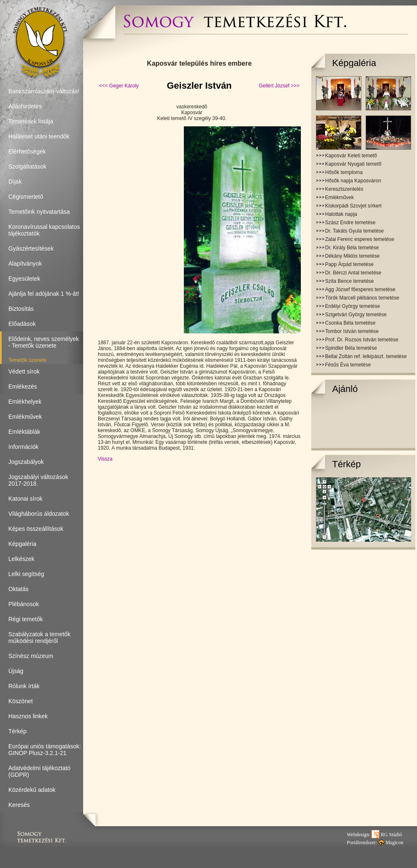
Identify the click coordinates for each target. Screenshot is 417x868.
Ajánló (345, 389)
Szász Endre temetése (350, 223)
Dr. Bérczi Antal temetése (353, 273)
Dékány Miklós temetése (352, 256)
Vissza (105, 459)
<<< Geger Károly (119, 86)
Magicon (391, 842)
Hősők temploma (344, 172)
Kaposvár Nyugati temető (353, 164)
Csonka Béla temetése (350, 323)
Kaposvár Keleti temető (351, 156)
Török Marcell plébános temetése (362, 298)
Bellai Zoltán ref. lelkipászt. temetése (366, 356)
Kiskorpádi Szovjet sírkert (353, 206)
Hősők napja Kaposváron (353, 181)
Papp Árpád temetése (349, 264)
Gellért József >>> (279, 86)
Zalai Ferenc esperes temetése (360, 239)
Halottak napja (341, 214)
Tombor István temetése (352, 331)
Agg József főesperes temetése (360, 289)
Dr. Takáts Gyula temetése (355, 231)
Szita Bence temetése (350, 281)
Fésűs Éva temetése (348, 365)
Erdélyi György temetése (352, 306)
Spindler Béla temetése (351, 348)
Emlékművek (339, 197)
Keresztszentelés (344, 189)
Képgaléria (354, 63)
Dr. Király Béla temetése (352, 248)
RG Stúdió (387, 835)
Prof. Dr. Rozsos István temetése (362, 340)
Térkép (346, 464)
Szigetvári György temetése (356, 315)
